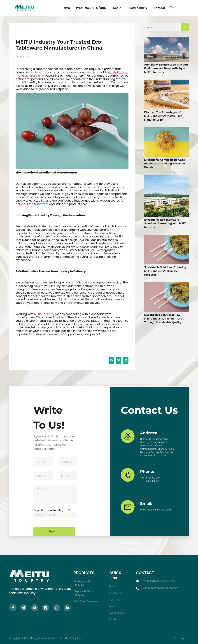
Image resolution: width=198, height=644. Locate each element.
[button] (171, 8)
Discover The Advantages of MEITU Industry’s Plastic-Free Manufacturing (163, 116)
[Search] (185, 27)
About (117, 8)
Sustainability (137, 8)
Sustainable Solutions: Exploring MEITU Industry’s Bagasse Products (165, 271)
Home (66, 8)
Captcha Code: (52, 510)
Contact (159, 8)
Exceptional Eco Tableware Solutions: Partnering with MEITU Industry (166, 223)
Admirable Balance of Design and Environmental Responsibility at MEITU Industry (166, 68)
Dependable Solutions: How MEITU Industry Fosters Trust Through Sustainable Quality (163, 319)
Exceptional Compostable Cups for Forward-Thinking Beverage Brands (165, 164)
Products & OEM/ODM (91, 8)
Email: (146, 504)
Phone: (147, 472)
